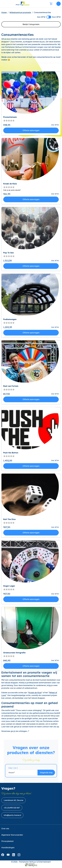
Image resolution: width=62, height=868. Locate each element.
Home (4, 12)
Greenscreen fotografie (14, 653)
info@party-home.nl (12, 817)
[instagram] (19, 857)
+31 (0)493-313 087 (12, 809)
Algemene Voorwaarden (12, 836)
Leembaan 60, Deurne (13, 802)
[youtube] (9, 857)
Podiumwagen (10, 320)
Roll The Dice (9, 519)
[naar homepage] (23, 4)
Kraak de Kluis (10, 184)
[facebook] (3, 857)
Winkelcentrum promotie (20, 12)
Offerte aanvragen (31, 131)
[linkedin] (14, 857)
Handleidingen (8, 849)
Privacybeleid (7, 843)
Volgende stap (49, 774)
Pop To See (8, 253)
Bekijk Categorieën (31, 24)
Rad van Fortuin (11, 386)
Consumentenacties (42, 12)
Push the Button (11, 453)
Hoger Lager (9, 586)
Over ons (5, 830)
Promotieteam (10, 117)
